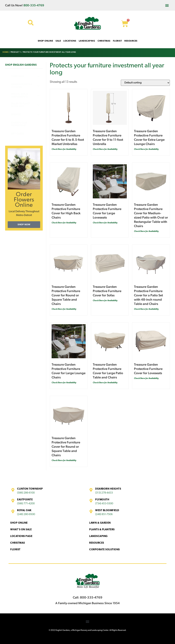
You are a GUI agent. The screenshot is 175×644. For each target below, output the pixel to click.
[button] (167, 5)
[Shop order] (145, 83)
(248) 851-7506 (104, 514)
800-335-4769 (34, 5)
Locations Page (21, 536)
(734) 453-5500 (104, 504)
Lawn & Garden (100, 523)
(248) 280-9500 (26, 514)
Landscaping (98, 536)
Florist (15, 550)
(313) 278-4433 (104, 493)
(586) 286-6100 (26, 493)
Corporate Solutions (105, 550)
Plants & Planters (102, 530)
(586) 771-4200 (26, 504)
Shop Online (19, 523)
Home (6, 52)
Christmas (18, 543)
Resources (97, 543)
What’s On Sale (21, 530)
